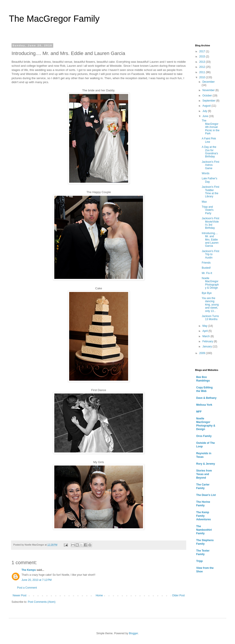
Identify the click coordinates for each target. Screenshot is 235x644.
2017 (203, 51)
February (208, 341)
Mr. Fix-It (207, 273)
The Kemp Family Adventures (204, 516)
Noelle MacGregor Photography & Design (210, 283)
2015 (203, 57)
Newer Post (20, 595)
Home (99, 595)
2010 (203, 77)
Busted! (206, 268)
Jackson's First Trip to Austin (211, 254)
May (205, 326)
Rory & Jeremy (206, 464)
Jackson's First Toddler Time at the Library (211, 192)
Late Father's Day (210, 180)
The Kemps (29, 570)
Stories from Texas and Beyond (204, 474)
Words (206, 173)
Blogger (133, 633)
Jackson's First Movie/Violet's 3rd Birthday (211, 223)
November (209, 90)
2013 (203, 62)
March (207, 336)
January (208, 346)
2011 (203, 72)
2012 (203, 67)
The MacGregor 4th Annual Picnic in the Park (211, 127)
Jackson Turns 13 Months (210, 318)
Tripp (199, 561)
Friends (206, 263)
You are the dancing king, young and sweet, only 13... (210, 305)
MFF (199, 412)
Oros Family (204, 436)
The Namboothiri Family (204, 530)
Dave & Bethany (206, 398)
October (208, 96)
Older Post (178, 595)
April (205, 331)
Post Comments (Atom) (42, 602)
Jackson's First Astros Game (211, 165)
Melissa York (204, 405)
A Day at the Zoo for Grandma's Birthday (210, 152)
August (207, 106)
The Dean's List (206, 495)
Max (204, 202)
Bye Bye (207, 293)
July (205, 111)
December (209, 82)
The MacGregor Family (54, 19)
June (206, 116)
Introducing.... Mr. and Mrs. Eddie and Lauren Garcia (210, 240)
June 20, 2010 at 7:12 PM (37, 580)
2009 (203, 353)
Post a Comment (27, 588)
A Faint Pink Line (209, 140)
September (209, 101)
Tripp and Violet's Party (208, 210)
